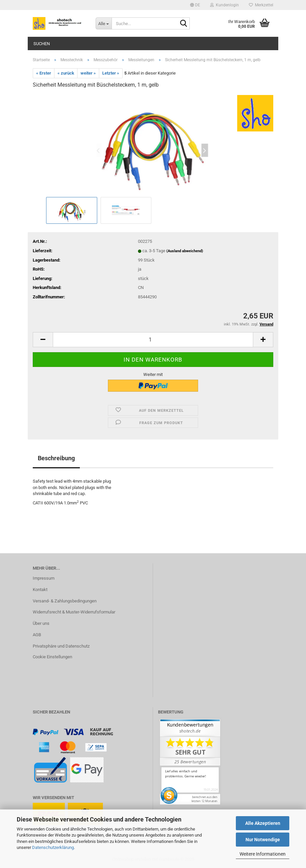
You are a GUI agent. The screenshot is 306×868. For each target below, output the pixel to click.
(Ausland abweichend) (185, 251)
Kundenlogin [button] (224, 5)
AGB (37, 635)
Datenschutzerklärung (53, 847)
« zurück (66, 73)
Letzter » (111, 73)
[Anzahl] (153, 340)
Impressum (44, 578)
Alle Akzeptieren (263, 823)
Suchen (42, 44)
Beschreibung (56, 458)
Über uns (41, 623)
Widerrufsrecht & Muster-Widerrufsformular (74, 612)
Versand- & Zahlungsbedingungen (65, 601)
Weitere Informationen (263, 854)
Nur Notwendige (263, 840)
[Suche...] (104, 23)
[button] (195, 5)
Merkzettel (261, 5)
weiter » (88, 73)
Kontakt (40, 590)
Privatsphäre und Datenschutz (61, 646)
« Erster (44, 73)
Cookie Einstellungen (52, 657)
